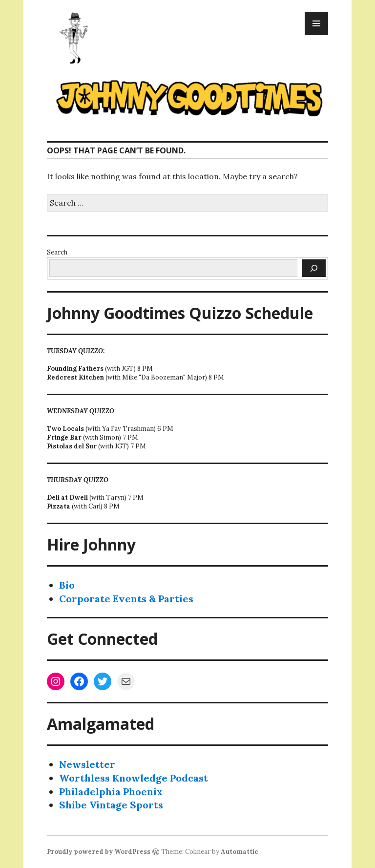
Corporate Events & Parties (126, 599)
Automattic (240, 852)
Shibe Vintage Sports (111, 805)
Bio (67, 585)
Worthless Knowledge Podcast (134, 778)
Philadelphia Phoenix (111, 792)
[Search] (314, 268)
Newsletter (87, 764)
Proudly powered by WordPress (99, 852)
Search (57, 252)
